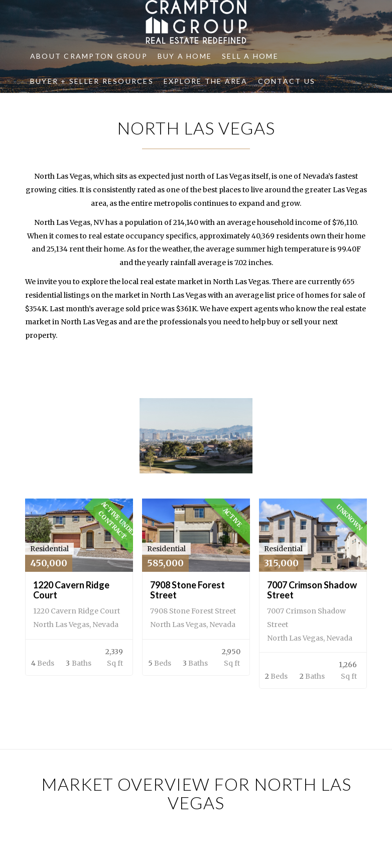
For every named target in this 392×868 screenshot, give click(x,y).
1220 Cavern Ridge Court (71, 590)
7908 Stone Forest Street (187, 590)
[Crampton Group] (196, 22)
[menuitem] (89, 56)
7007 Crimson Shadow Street (312, 590)
